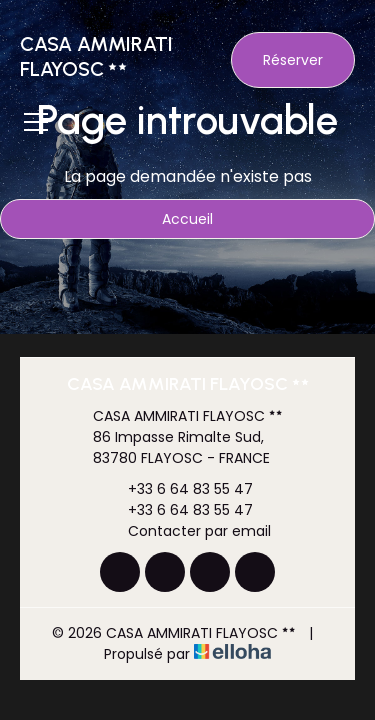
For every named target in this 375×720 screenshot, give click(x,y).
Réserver (293, 60)
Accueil (187, 219)
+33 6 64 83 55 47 (179, 489)
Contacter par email (188, 531)
